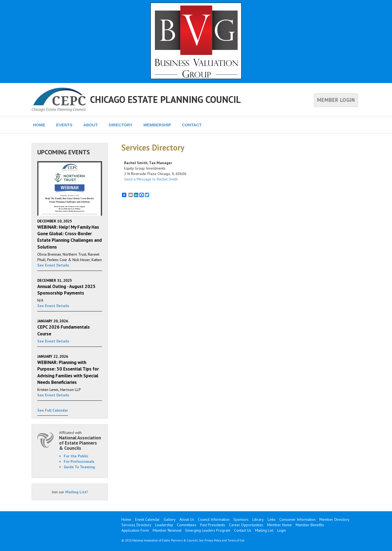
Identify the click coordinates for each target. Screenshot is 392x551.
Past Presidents (213, 525)
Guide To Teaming (79, 467)
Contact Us (243, 530)
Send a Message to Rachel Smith (151, 179)
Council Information (214, 519)
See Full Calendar (53, 410)
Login (281, 530)
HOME (39, 125)
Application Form (135, 530)
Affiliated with (81, 440)
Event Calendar (147, 519)
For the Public (76, 456)
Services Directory (136, 525)
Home (126, 519)
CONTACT (192, 125)
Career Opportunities (246, 525)
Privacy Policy (213, 540)
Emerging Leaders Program (208, 530)
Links (272, 519)
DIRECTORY (121, 125)
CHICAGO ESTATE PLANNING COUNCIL (166, 99)
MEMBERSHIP (157, 125)
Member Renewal (167, 530)
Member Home (279, 525)
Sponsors (241, 519)
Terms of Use (236, 540)
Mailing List (76, 492)
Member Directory (334, 519)
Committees (187, 525)
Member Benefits (310, 525)
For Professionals (79, 461)
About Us (187, 519)
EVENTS (64, 125)
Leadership (164, 525)
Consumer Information (297, 519)
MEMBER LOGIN (336, 100)
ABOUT (91, 125)
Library (258, 519)
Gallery (170, 519)
